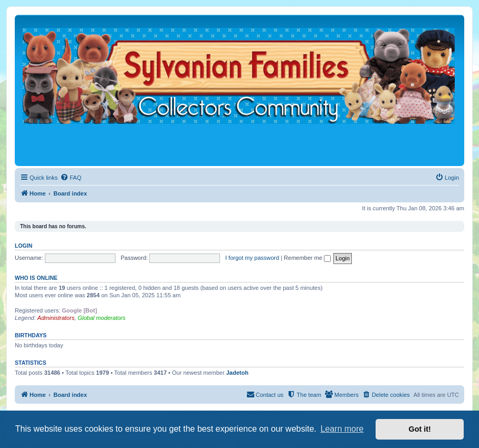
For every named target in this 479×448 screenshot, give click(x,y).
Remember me (307, 258)
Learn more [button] (342, 429)
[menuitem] (71, 178)
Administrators (56, 318)
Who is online (36, 278)
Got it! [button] (420, 429)
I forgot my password (252, 258)
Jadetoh (237, 373)
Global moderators (102, 318)
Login (23, 246)
